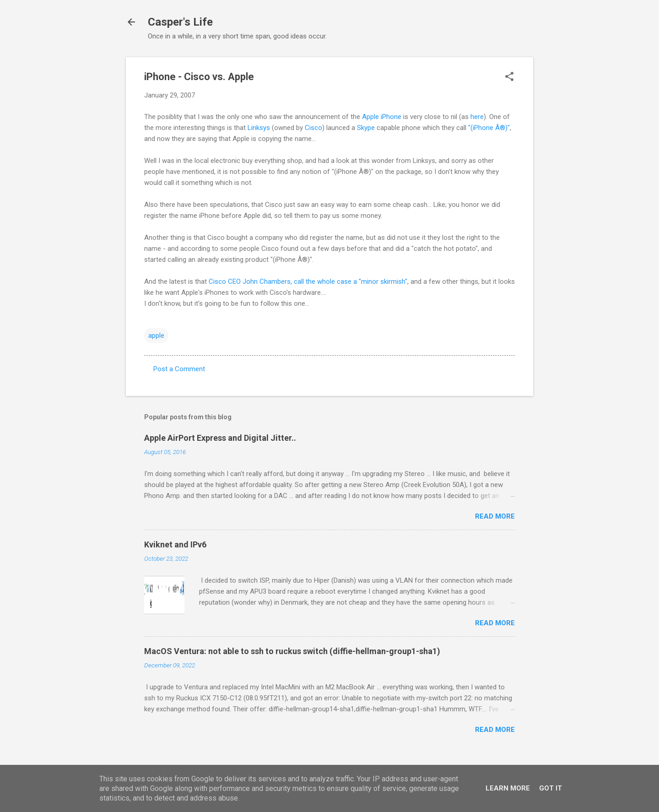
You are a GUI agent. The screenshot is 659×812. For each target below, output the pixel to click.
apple (156, 336)
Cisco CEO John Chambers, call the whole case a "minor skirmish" (308, 281)
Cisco (313, 128)
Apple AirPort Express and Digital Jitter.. (220, 438)
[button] (509, 77)
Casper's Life (180, 22)
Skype (366, 128)
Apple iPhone (382, 117)
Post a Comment (179, 369)
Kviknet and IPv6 (175, 544)
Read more (495, 516)
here (477, 117)
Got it (551, 788)
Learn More (508, 788)
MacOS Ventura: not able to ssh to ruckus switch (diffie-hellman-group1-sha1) (292, 651)
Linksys (259, 128)
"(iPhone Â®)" (489, 128)
